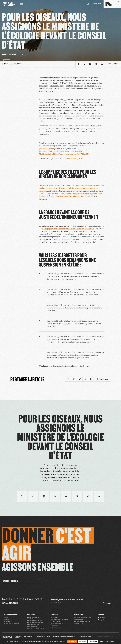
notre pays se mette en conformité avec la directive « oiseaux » (68, 229)
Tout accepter (72, 641)
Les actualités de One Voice (83, 617)
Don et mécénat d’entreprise (59, 619)
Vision (6, 617)
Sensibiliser (54, 625)
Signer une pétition (57, 627)
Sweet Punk (110, 637)
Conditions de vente (85, 637)
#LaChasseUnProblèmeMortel (52, 154)
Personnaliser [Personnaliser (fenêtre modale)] (93, 641)
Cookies (18, 638)
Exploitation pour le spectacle (33, 618)
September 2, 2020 (75, 159)
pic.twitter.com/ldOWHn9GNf (77, 154)
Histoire (6, 619)
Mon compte (97, 4)
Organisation (8, 621)
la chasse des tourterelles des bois (70, 196)
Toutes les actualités (11, 64)
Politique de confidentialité (24, 637)
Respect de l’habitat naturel (36, 628)
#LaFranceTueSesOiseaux (71, 151)
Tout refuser (82, 641)
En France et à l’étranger (11, 623)
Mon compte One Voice (43, 637)
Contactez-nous (7, 638)
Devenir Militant (56, 621)
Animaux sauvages (33, 624)
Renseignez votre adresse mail (67, 600)
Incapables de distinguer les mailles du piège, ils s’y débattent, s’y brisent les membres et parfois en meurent (71, 188)
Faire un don (54, 617)
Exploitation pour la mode (35, 622)
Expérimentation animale (35, 620)
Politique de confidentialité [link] (106, 641)
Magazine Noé (79, 623)
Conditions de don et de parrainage (64, 637)
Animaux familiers (33, 626)
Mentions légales (7, 637)
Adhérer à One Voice (57, 623)
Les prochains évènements (82, 621)
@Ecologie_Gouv (46, 149)
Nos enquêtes (78, 619)
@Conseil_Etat (45, 151)
